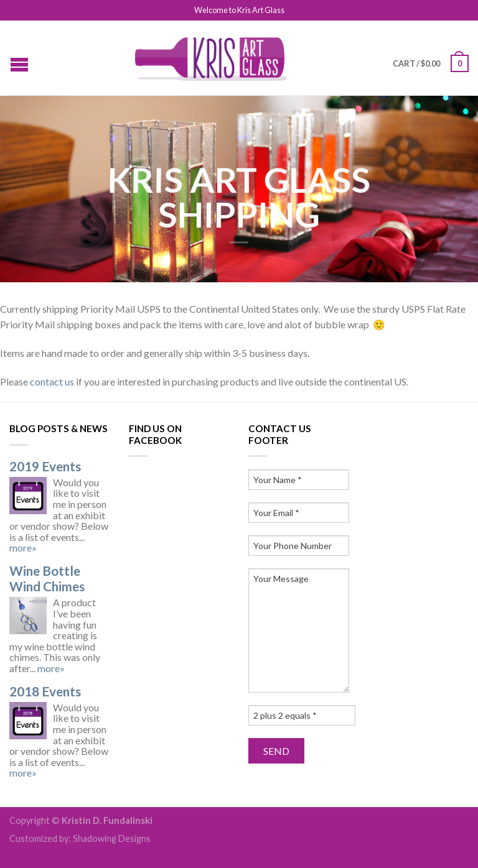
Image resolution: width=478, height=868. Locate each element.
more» (23, 547)
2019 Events (45, 466)
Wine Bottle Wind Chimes (47, 578)
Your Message (299, 630)
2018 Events (45, 691)
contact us (52, 381)
